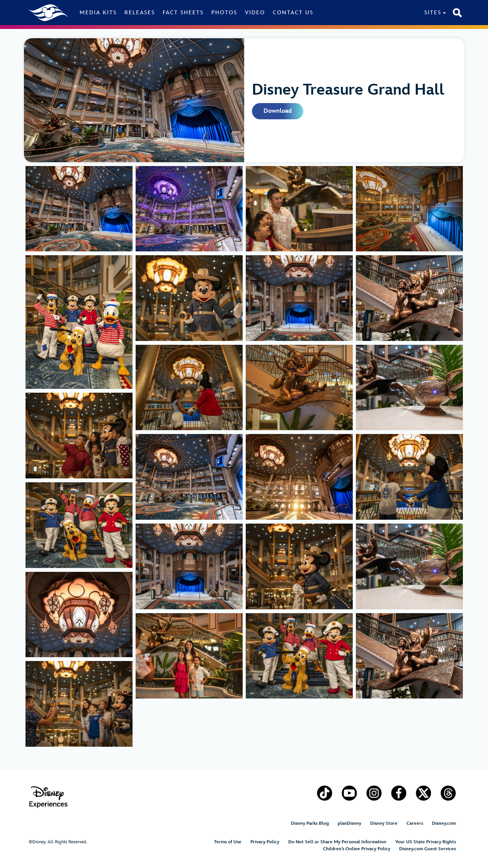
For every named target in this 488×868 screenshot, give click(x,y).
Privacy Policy (265, 842)
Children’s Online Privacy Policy (357, 849)
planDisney (349, 823)
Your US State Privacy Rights (426, 842)
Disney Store (384, 823)
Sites (433, 13)
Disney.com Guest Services (428, 849)
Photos (224, 13)
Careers (415, 823)
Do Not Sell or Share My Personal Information (337, 842)
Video (255, 13)
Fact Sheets (183, 13)
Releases (140, 13)
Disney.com (444, 823)
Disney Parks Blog (310, 823)
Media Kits (98, 13)
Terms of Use (228, 842)
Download (278, 111)
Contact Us (293, 13)
